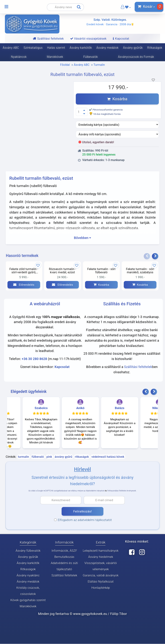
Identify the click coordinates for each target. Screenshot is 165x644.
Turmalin (99, 65)
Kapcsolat (62, 367)
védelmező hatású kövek (108, 457)
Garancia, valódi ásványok (101, 575)
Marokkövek (55, 57)
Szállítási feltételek (138, 367)
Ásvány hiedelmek (101, 557)
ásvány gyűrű (64, 457)
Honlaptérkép (101, 588)
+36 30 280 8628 (34, 359)
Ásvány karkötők (81, 48)
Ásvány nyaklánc (28, 575)
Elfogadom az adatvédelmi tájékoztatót (83, 520)
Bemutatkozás (64, 557)
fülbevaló (38, 457)
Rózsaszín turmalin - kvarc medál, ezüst (63, 271)
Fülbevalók (91, 57)
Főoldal (65, 65)
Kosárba (117, 99)
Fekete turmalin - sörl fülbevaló (101, 271)
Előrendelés (24, 285)
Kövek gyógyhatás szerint (28, 600)
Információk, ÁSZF (64, 551)
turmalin (24, 457)
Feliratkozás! (82, 512)
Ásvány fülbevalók (28, 551)
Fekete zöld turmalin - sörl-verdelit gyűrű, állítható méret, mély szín (24, 271)
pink (49, 457)
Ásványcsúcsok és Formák (136, 57)
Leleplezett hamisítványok (101, 551)
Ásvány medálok (107, 48)
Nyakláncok (19, 57)
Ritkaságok (155, 48)
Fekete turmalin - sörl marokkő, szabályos (140, 271)
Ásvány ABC (11, 48)
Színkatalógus (33, 48)
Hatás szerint (56, 48)
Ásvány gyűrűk (133, 48)
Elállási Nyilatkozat (101, 582)
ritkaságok (82, 457)
